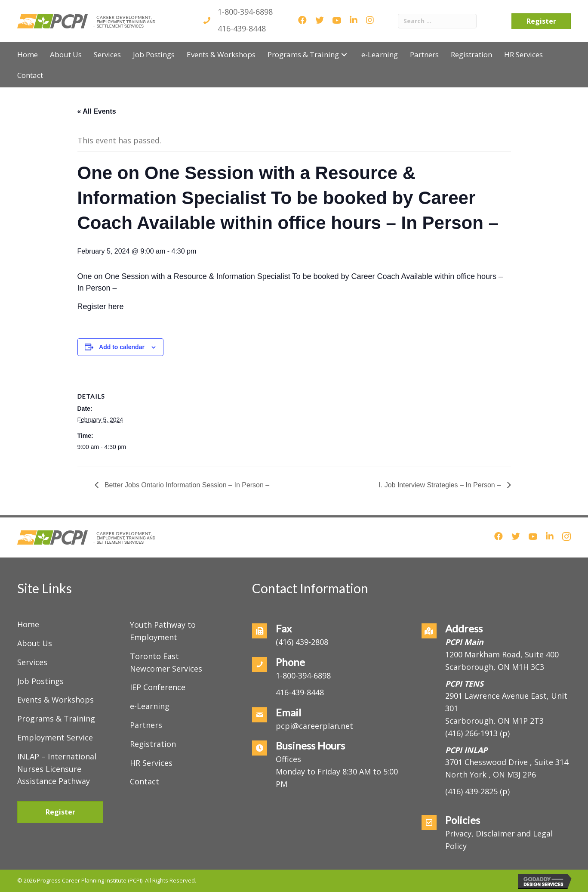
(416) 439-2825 (471, 791)
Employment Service (55, 737)
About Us (35, 643)
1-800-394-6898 (245, 12)
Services (32, 662)
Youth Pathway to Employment (163, 631)
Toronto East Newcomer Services (166, 662)
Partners (146, 725)
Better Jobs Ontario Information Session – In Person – (186, 485)
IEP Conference (158, 687)
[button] (344, 54)
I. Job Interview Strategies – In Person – (440, 485)
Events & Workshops (55, 700)
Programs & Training (56, 719)
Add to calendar (122, 347)
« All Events (97, 111)
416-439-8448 (242, 28)
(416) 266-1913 (471, 733)
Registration (153, 744)
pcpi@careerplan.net (314, 726)
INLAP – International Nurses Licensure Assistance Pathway (57, 769)
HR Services (151, 763)
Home (28, 624)
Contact (145, 781)
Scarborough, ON (494, 721)
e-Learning (150, 706)
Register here (101, 307)
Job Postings (40, 681)
